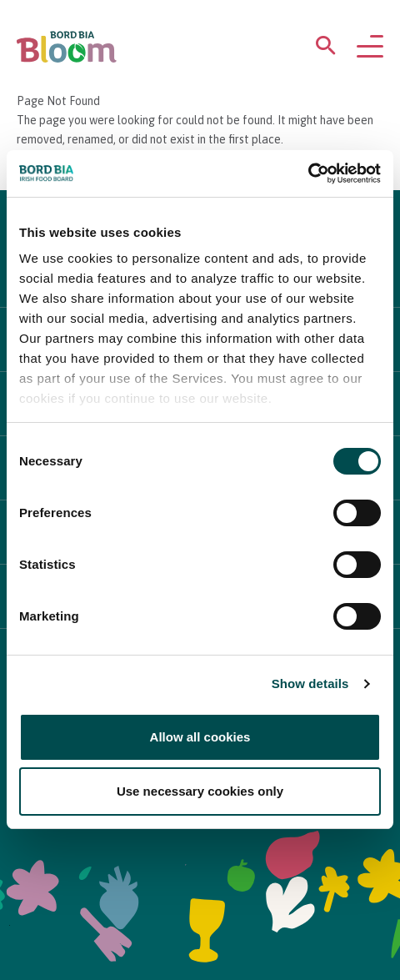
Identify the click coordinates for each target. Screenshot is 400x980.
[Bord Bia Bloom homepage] (67, 47)
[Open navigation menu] (370, 48)
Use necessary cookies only (200, 791)
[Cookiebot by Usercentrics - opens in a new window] (308, 173)
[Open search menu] (326, 49)
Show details (310, 683)
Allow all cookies (200, 737)
